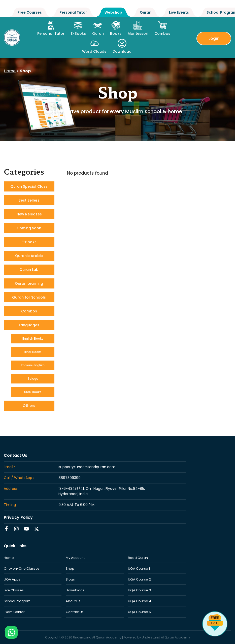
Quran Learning (29, 283)
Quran (146, 12)
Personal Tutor (73, 12)
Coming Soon (29, 228)
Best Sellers (29, 200)
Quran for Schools (29, 297)
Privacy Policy (18, 517)
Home (10, 71)
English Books (33, 339)
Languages (29, 325)
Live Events (179, 12)
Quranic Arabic (29, 256)
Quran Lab (29, 270)
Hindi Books (33, 352)
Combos (29, 311)
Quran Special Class (29, 186)
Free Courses (30, 12)
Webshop (113, 12)
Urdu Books (33, 392)
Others (29, 406)
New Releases (29, 214)
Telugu (33, 379)
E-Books (29, 242)
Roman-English (33, 365)
